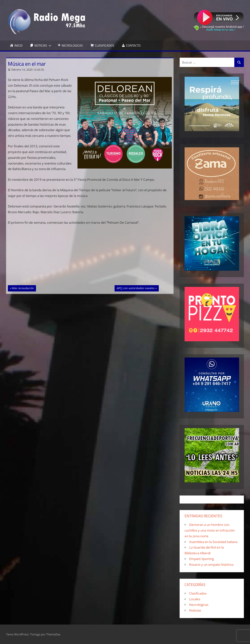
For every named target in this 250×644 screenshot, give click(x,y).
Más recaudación (23, 288)
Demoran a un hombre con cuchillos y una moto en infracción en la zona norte (210, 530)
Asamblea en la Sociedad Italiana (213, 542)
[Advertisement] (90, 257)
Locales (195, 599)
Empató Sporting (202, 559)
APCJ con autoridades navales (136, 288)
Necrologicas (199, 605)
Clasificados (198, 593)
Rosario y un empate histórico (211, 565)
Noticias (195, 610)
